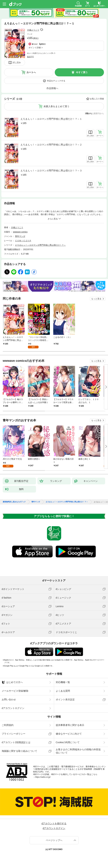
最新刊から (99, 113)
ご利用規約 (8, 725)
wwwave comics (20, 232)
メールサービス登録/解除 (15, 691)
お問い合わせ (9, 699)
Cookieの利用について (68, 742)
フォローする (42, 30)
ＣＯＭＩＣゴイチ (23, 241)
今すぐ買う (82, 72)
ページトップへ (54, 840)
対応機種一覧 (63, 682)
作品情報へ (52, 88)
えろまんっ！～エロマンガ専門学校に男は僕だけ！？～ (40, 245)
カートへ (31, 72)
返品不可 (30, 57)
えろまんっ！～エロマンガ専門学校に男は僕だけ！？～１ (51, 119)
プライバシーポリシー (14, 734)
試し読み (17, 62)
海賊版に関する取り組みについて (19, 751)
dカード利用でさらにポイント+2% (40, 53)
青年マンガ (20, 236)
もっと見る (96, 299)
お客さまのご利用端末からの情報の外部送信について (78, 751)
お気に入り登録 (97, 99)
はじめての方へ (12, 682)
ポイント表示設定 (65, 699)
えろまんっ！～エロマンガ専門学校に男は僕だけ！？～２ (51, 145)
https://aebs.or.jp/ (43, 777)
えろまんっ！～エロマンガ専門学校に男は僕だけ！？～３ (51, 171)
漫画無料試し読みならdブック (14, 502)
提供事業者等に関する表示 (70, 725)
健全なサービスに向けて (69, 734)
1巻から (89, 113)
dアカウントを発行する (54, 823)
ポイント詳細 (35, 48)
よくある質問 (63, 691)
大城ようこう (33, 30)
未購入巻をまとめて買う (56, 106)
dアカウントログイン (13, 708)
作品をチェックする (56, 81)
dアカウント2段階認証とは (16, 742)
